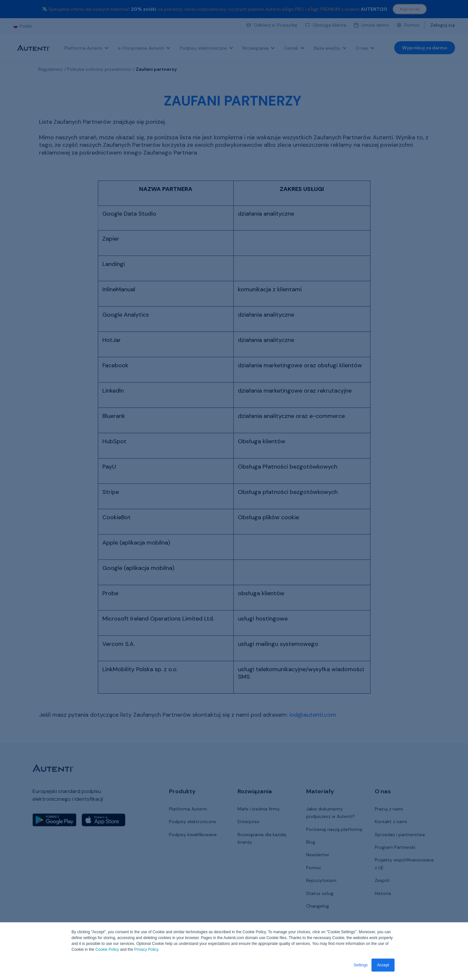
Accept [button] (383, 965)
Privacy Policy (146, 950)
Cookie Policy (107, 950)
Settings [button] (361, 965)
